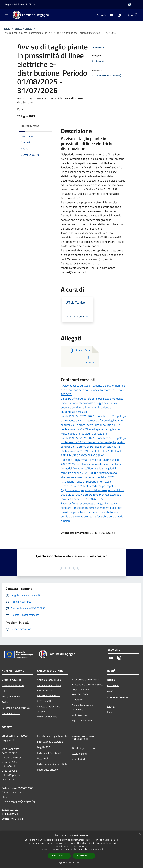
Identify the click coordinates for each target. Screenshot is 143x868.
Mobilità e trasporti (47, 717)
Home (7, 28)
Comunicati (113, 685)
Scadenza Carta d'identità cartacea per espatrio (88, 486)
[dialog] (71, 849)
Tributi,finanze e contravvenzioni (81, 692)
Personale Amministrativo (16, 708)
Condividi (100, 48)
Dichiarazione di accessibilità (52, 764)
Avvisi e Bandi (80, 754)
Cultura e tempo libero (49, 685)
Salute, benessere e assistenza (83, 707)
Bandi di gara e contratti (85, 748)
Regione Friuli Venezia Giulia (20, 4)
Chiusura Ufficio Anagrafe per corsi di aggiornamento (92, 399)
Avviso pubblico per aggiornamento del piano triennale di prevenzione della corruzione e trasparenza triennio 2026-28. (93, 390)
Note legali (43, 758)
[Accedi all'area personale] (130, 5)
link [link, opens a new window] (102, 849)
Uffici (5, 691)
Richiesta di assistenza (49, 753)
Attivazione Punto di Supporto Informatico (86, 482)
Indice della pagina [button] (30, 126)
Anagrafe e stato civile (49, 680)
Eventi (111, 712)
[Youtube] (110, 15)
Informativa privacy (47, 770)
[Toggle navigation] (6, 15)
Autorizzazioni (80, 715)
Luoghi (111, 706)
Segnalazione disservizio (50, 742)
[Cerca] (136, 15)
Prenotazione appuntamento (52, 736)
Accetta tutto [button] (59, 856)
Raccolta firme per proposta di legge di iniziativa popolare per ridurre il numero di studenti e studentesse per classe (89, 407)
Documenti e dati (11, 713)
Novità (18, 28)
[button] (72, 863)
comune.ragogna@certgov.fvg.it (20, 801)
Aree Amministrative (13, 685)
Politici (5, 702)
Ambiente (77, 700)
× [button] (139, 834)
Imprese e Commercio (48, 695)
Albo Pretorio (79, 759)
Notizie (111, 680)
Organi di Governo (11, 680)
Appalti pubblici (45, 701)
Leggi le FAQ (44, 747)
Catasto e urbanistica (48, 707)
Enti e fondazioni (11, 697)
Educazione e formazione (85, 680)
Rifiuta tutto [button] (84, 856)
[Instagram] (118, 15)
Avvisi (29, 28)
